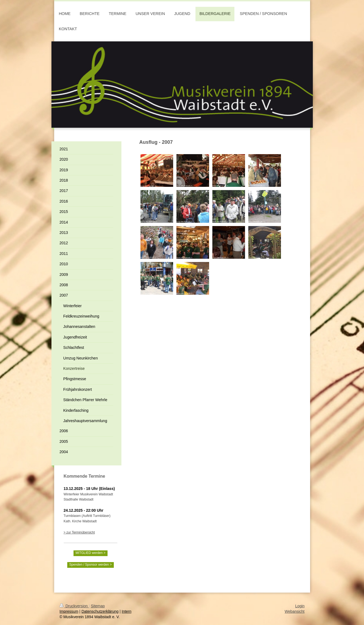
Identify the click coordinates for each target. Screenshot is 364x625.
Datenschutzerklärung (100, 611)
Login (300, 606)
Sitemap (98, 606)
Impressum (69, 611)
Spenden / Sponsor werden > (91, 565)
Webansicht (295, 611)
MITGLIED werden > (91, 553)
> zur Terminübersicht (79, 532)
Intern (127, 611)
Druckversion (74, 606)
